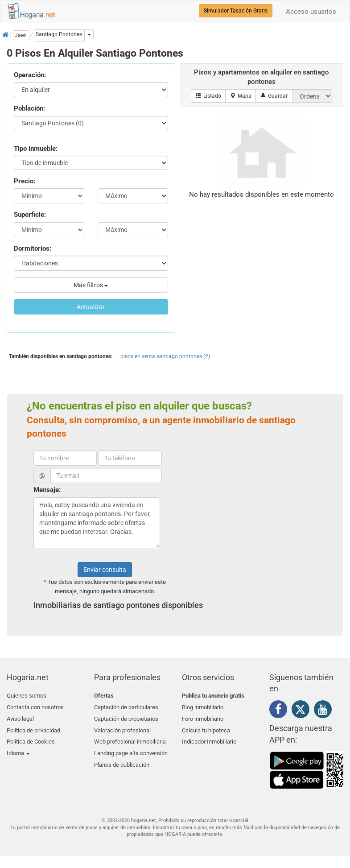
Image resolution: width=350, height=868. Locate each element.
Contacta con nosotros (35, 706)
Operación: (30, 75)
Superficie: (30, 215)
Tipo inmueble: (36, 149)
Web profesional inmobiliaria (130, 738)
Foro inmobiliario (203, 717)
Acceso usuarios (311, 12)
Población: (29, 108)
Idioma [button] (18, 748)
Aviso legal (20, 717)
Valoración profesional (122, 727)
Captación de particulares (126, 706)
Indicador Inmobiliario (209, 738)
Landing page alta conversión (131, 748)
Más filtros (91, 285)
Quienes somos (27, 696)
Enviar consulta (105, 570)
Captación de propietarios (126, 717)
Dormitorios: (33, 248)
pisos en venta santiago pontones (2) (165, 356)
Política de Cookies (31, 738)
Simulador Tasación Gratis (236, 11)
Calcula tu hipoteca (206, 727)
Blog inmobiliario (203, 706)
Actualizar (91, 307)
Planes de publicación (122, 759)
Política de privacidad (33, 727)
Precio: (25, 181)
